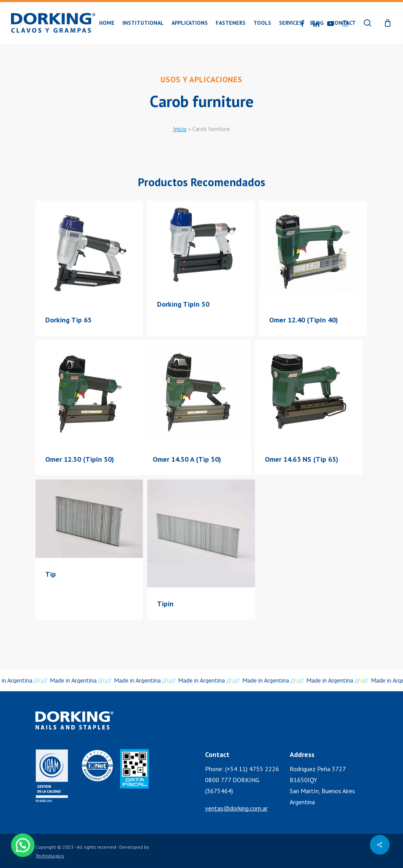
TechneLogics (50, 856)
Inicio (180, 129)
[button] (23, 845)
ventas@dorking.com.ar (236, 808)
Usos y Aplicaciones (201, 80)
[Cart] (388, 23)
